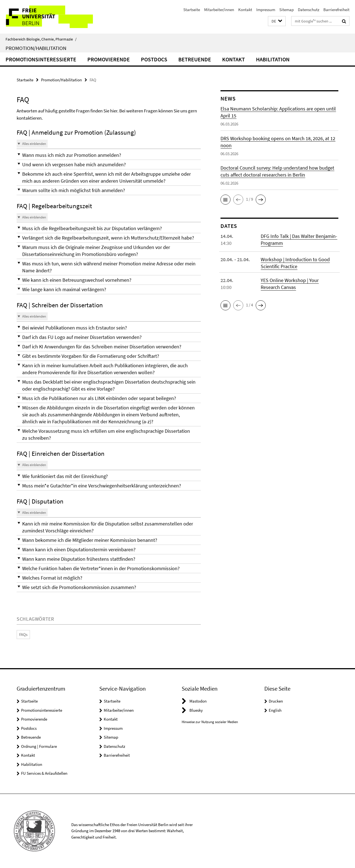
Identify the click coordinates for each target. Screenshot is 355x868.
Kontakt (245, 10)
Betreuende (195, 59)
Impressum (266, 10)
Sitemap (286, 10)
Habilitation (273, 59)
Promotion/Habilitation (36, 48)
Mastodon (198, 701)
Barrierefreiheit (336, 10)
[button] (277, 21)
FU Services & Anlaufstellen (44, 773)
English (275, 710)
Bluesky (196, 710)
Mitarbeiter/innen (219, 10)
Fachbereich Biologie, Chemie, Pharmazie (41, 39)
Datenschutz (309, 10)
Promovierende (109, 59)
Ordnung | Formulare (39, 746)
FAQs (23, 634)
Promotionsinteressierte (41, 59)
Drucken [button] (276, 701)
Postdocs (154, 59)
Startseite (192, 10)
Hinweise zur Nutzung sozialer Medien (210, 722)
